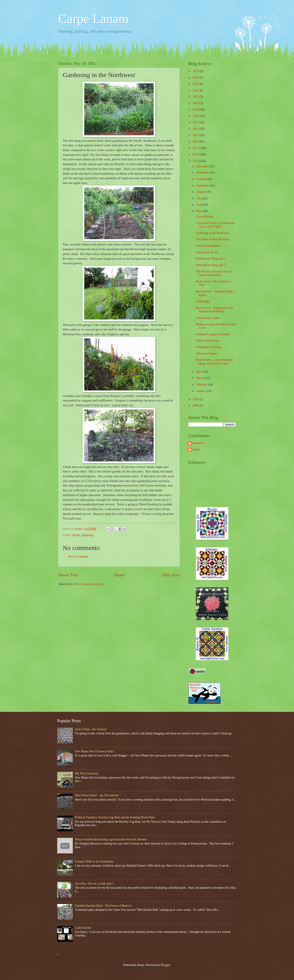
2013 (196, 148)
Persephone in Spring (208, 347)
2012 (196, 154)
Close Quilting (204, 217)
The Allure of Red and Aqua (213, 239)
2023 (196, 84)
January (201, 391)
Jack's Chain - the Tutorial (91, 729)
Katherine (198, 443)
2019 (196, 110)
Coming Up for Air (207, 252)
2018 (196, 116)
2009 (196, 405)
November (203, 173)
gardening (87, 535)
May (199, 211)
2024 (196, 78)
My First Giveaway (87, 773)
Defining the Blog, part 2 (211, 259)
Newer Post (68, 575)
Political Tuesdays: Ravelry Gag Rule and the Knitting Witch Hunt (115, 817)
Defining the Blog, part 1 (211, 265)
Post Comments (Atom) (89, 584)
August (201, 192)
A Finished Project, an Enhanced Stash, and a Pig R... (215, 225)
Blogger (166, 965)
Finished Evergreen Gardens (213, 334)
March (201, 378)
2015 (196, 135)
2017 (196, 122)
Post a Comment (78, 557)
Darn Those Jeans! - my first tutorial (97, 795)
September (203, 186)
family (76, 535)
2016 (196, 129)
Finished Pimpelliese (208, 246)
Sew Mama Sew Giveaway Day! (94, 751)
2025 (196, 71)
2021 (196, 97)
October (201, 179)
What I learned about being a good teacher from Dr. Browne (111, 839)
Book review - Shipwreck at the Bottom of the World (215, 310)
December (203, 166)
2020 (196, 103)
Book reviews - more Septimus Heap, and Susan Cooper (214, 362)
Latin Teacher (83, 928)
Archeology (203, 301)
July (199, 198)
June (199, 205)
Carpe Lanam (93, 19)
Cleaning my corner (208, 318)
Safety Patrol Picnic (208, 341)
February (202, 384)
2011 (196, 161)
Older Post (171, 575)
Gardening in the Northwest (212, 233)
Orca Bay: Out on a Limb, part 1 (94, 884)
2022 (196, 90)
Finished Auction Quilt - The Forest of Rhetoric (103, 906)
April (200, 372)
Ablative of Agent (206, 354)
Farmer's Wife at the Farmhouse (94, 862)
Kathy (196, 450)
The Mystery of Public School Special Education (214, 273)
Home (120, 575)
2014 (196, 142)
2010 (196, 399)
